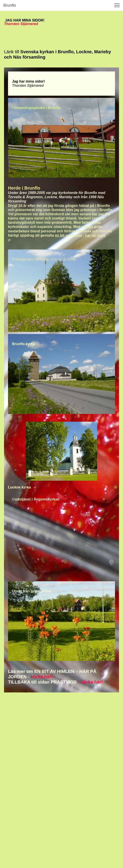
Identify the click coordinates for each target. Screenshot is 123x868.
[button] (117, 5)
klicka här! (42, 677)
